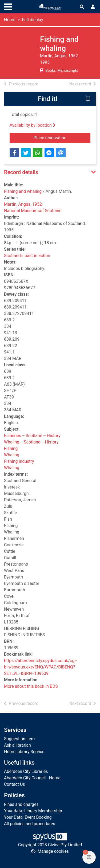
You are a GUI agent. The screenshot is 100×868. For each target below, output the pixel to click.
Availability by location (33, 125)
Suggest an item (19, 739)
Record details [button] (21, 172)
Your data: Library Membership (33, 811)
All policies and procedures (30, 824)
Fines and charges (21, 804)
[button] (88, 99)
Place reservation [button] (62, 137)
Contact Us (15, 784)
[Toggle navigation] (8, 6)
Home (10, 20)
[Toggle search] (82, 7)
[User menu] (93, 7)
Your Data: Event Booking (28, 817)
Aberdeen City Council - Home (32, 778)
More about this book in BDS (31, 686)
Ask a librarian (17, 745)
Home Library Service (24, 752)
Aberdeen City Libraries (26, 771)
